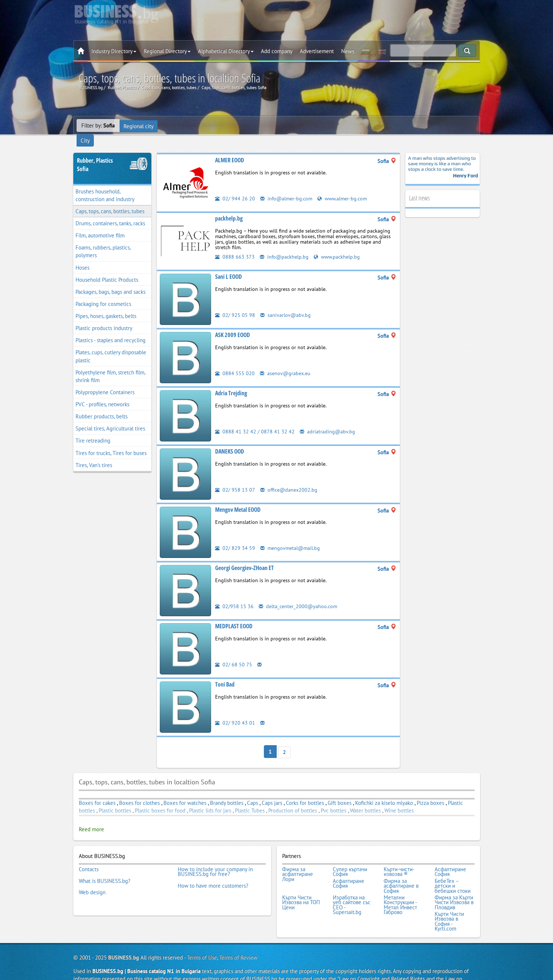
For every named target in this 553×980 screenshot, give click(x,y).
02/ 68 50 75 (234, 653)
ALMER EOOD (230, 148)
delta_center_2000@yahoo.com (299, 594)
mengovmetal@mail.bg (291, 536)
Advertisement (317, 51)
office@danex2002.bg (290, 478)
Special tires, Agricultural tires (110, 417)
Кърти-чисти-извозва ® (399, 858)
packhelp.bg (229, 207)
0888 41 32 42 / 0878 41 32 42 (255, 420)
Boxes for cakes (97, 790)
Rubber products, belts (102, 405)
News (348, 51)
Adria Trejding (231, 381)
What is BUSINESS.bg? (105, 865)
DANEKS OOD (230, 440)
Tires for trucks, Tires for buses (111, 441)
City (168, 125)
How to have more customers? (213, 870)
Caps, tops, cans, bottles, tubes (110, 199)
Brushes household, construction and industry (105, 184)
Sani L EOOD (228, 265)
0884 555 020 (235, 361)
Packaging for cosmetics (103, 292)
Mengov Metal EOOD (238, 498)
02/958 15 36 (234, 594)
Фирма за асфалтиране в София (401, 870)
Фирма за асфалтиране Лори (298, 860)
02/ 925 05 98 (235, 303)
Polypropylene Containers (105, 380)
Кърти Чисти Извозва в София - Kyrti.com (449, 902)
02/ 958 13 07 (235, 478)
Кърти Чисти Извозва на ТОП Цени (301, 885)
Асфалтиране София (450, 858)
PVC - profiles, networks (102, 393)
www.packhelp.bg (339, 245)
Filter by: (98, 125)
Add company (277, 51)
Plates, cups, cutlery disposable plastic (111, 345)
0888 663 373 (235, 245)
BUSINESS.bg (123, 938)
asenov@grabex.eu (286, 361)
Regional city (139, 125)
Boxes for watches (185, 790)
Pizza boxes (430, 790)
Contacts (89, 855)
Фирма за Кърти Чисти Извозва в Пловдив (454, 885)
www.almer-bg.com (346, 187)
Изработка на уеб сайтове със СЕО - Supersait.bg (352, 888)
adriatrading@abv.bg (328, 420)
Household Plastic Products (107, 268)
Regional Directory (167, 51)
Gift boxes (340, 790)
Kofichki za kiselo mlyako (384, 790)
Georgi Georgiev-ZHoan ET (244, 556)
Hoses (82, 256)
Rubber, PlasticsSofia (95, 153)
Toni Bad (225, 673)
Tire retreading (93, 429)
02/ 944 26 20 (235, 187)
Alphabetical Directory (226, 51)
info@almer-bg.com (287, 187)
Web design (92, 875)
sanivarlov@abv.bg (286, 303)
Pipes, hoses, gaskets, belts (106, 304)
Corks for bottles (305, 790)
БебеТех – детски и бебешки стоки (453, 870)
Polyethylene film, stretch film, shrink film (110, 365)
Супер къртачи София (350, 858)
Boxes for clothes (139, 790)
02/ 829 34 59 (235, 536)
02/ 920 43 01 (235, 711)
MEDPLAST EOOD (234, 614)
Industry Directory (114, 51)
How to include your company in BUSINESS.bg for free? (215, 858)
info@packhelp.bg (285, 245)
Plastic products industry (104, 317)
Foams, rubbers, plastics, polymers (103, 240)
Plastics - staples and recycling (110, 329)
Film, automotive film (100, 224)
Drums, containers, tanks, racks (110, 212)
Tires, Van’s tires (94, 453)
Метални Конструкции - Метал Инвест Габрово (400, 888)
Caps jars (272, 790)
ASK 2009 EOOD (233, 323)
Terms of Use (202, 938)
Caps (252, 790)
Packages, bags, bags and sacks (110, 280)
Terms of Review (238, 938)
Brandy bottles (227, 790)
